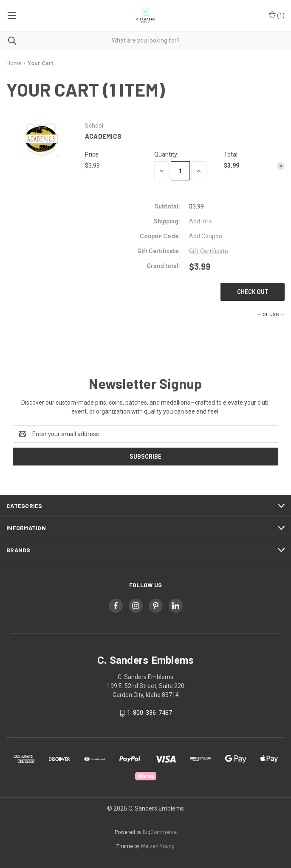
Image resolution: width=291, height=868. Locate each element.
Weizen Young (158, 846)
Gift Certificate (209, 251)
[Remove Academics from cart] (281, 166)
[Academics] (180, 171)
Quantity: (166, 154)
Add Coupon (206, 236)
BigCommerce (160, 832)
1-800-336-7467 (150, 713)
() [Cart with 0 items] (277, 16)
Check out (253, 292)
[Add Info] (201, 221)
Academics (103, 136)
